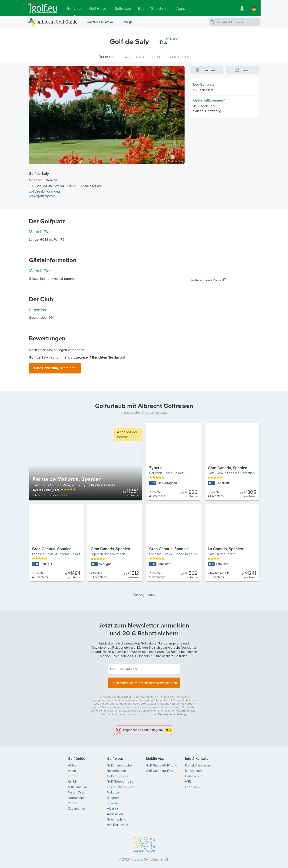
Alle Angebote (143, 593)
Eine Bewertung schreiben (55, 367)
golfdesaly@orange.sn (46, 191)
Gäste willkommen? (209, 100)
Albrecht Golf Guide (57, 22)
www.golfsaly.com (42, 196)
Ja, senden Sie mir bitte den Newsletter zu (144, 681)
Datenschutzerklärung (172, 711)
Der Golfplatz (204, 84)
